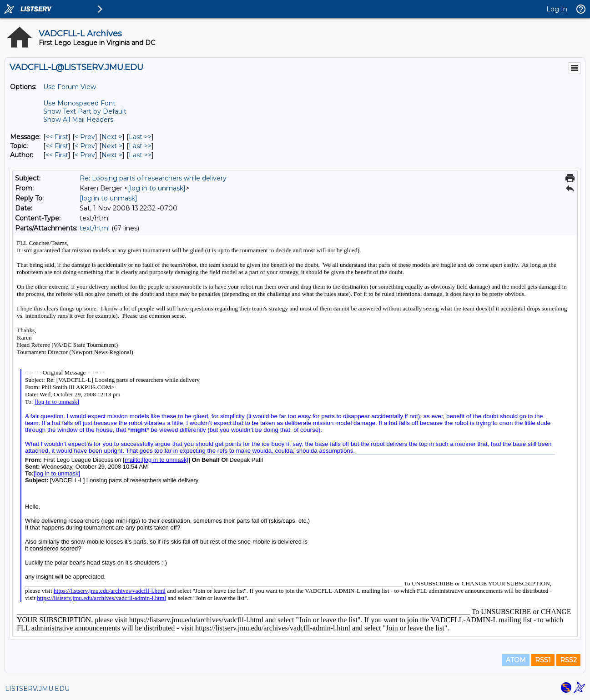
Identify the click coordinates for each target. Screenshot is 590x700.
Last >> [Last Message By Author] (140, 155)
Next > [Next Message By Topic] (112, 146)
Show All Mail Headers (78, 120)
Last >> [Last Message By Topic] (140, 146)
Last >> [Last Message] (140, 137)
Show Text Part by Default (85, 111)
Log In (557, 9)
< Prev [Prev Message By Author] (85, 155)
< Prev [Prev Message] (85, 137)
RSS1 (543, 660)
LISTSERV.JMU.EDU (37, 689)
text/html (95, 228)
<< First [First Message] (57, 137)
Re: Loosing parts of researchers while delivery (153, 178)
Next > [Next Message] (112, 137)
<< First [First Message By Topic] (57, 146)
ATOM (516, 660)
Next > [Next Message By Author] (112, 155)
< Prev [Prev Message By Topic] (85, 146)
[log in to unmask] (157, 188)
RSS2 (568, 660)
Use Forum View (70, 87)
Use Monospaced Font (79, 103)
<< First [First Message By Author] (57, 155)
